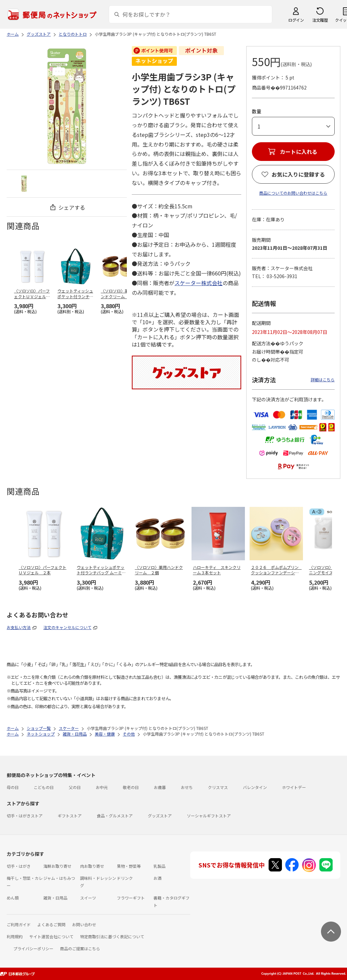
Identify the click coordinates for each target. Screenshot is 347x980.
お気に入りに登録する (298, 174)
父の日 (75, 787)
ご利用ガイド (19, 924)
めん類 (13, 898)
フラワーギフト (131, 898)
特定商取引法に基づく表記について (112, 936)
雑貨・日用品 (55, 898)
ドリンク (125, 878)
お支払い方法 (19, 627)
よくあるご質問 (51, 924)
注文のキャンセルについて (67, 627)
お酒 (157, 878)
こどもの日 (44, 787)
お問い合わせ (84, 924)
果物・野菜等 (129, 866)
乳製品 (159, 866)
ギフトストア (70, 816)
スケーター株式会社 (199, 283)
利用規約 (15, 936)
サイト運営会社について (51, 936)
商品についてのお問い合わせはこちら (293, 193)
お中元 (102, 787)
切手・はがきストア (25, 816)
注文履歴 (320, 20)
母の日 (13, 787)
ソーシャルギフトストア (209, 816)
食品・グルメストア (115, 816)
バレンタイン (255, 787)
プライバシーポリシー (33, 948)
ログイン (296, 20)
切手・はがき (19, 866)
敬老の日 (131, 787)
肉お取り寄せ (92, 866)
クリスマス (218, 787)
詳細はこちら (323, 379)
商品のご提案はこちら (80, 948)
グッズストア (160, 816)
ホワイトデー (294, 787)
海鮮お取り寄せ (57, 866)
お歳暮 (160, 787)
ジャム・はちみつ (59, 878)
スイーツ (88, 898)
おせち (187, 787)
